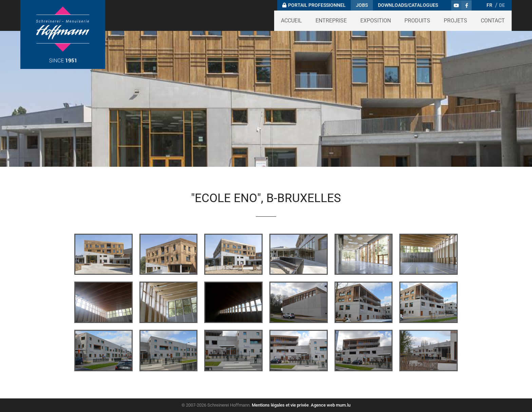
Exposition (376, 21)
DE (502, 5)
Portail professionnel (317, 5)
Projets (455, 21)
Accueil (291, 21)
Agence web (323, 405)
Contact (493, 21)
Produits (417, 21)
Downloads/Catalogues (408, 5)
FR (489, 5)
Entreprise (331, 21)
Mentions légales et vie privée (280, 405)
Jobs (362, 5)
